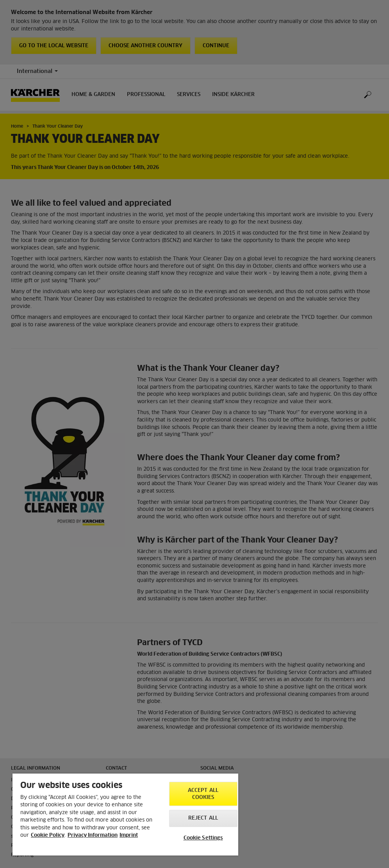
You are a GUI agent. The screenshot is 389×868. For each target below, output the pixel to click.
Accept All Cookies (203, 794)
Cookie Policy (48, 835)
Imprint (129, 835)
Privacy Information (93, 835)
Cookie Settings (203, 838)
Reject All (203, 818)
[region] (125, 815)
